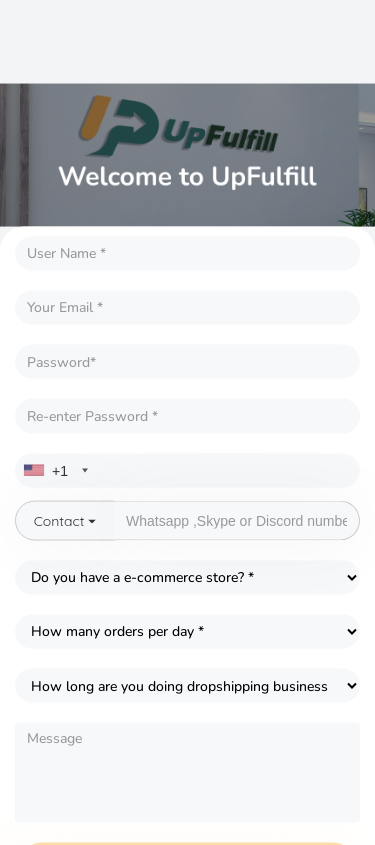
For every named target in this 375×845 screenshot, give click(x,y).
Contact (65, 520)
